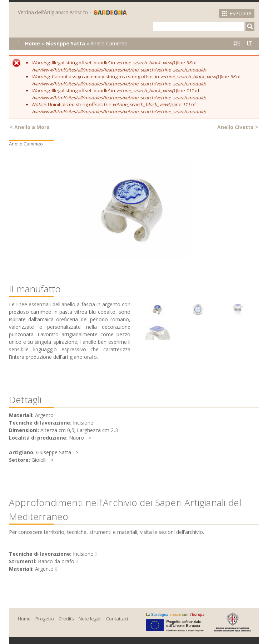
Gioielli (39, 460)
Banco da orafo (56, 561)
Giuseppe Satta (65, 43)
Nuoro (76, 438)
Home (33, 43)
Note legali (90, 619)
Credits (66, 619)
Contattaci (117, 619)
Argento (44, 569)
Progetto (45, 619)
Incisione (83, 554)
